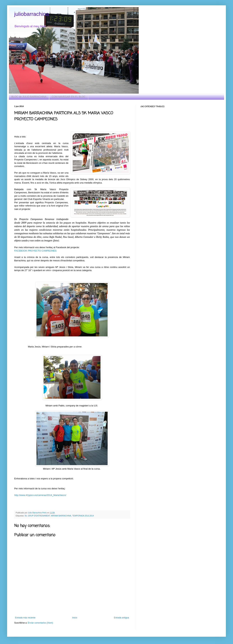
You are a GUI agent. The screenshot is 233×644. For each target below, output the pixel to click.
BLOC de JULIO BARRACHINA (29, 97)
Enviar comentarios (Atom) (40, 623)
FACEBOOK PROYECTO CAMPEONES (35, 251)
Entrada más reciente (25, 618)
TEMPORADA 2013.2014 (83, 516)
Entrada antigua (121, 618)
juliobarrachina (32, 14)
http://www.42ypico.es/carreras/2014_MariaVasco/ (40, 495)
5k (26, 516)
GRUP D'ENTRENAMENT (39, 516)
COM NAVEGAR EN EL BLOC (69, 97)
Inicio (75, 618)
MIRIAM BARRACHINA (61, 516)
